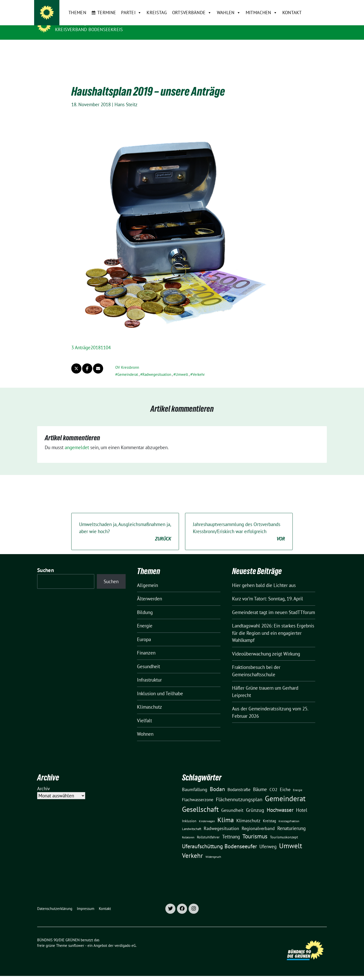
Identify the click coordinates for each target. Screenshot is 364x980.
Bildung (145, 604)
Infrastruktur (149, 672)
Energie (145, 618)
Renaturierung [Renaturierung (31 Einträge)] (291, 820)
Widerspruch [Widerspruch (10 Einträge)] (213, 849)
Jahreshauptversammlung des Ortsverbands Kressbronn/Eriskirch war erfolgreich (239, 524)
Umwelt (182, 367)
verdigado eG (125, 938)
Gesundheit (149, 659)
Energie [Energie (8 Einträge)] (298, 782)
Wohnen (145, 726)
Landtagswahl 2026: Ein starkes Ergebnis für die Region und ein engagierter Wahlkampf (273, 625)
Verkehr (199, 367)
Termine (97, 48)
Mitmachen (251, 48)
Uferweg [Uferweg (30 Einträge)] (268, 839)
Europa (144, 631)
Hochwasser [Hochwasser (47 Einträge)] (280, 802)
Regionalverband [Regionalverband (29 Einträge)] (258, 820)
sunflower (76, 938)
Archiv (43, 781)
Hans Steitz (126, 97)
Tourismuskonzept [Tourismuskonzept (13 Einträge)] (284, 829)
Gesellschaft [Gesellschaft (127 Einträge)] (200, 801)
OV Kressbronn (127, 360)
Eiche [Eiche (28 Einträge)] (285, 782)
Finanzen (146, 645)
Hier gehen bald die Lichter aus (264, 577)
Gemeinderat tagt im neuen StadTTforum (274, 604)
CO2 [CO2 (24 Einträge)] (273, 782)
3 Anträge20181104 (91, 340)
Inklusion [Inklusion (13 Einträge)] (189, 813)
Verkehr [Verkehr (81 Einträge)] (192, 848)
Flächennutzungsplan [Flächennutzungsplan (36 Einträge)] (239, 791)
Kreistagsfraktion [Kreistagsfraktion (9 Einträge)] (289, 813)
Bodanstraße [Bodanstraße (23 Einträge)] (239, 782)
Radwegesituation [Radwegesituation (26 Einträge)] (221, 821)
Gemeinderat (128, 367)
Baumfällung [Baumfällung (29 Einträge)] (195, 781)
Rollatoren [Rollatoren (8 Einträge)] (188, 830)
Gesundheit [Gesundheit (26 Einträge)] (232, 802)
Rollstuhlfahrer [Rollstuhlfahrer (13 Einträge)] (208, 829)
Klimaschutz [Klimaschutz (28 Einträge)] (248, 813)
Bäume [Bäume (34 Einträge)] (260, 781)
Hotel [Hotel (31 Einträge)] (302, 802)
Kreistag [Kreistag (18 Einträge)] (269, 813)
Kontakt (282, 48)
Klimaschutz (150, 699)
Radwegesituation (157, 367)
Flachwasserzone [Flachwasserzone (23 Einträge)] (198, 792)
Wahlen (218, 48)
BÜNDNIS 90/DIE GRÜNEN (86, 22)
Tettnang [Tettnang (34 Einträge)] (231, 829)
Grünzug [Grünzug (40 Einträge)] (255, 802)
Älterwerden (150, 591)
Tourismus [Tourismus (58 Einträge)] (255, 828)
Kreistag (147, 48)
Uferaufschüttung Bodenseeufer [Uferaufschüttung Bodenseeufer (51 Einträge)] (219, 838)
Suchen (45, 562)
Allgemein (147, 577)
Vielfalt (144, 713)
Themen (67, 48)
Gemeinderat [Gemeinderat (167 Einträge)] (285, 791)
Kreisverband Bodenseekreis (89, 29)
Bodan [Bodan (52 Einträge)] (217, 781)
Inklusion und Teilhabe (160, 686)
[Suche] (311, 6)
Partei (121, 48)
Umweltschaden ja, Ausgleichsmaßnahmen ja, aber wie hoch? (125, 524)
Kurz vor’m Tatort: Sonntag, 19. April (268, 591)
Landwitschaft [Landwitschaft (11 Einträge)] (192, 821)
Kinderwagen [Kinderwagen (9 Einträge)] (207, 813)
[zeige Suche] (318, 6)
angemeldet (77, 440)
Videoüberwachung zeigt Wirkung (266, 646)
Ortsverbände (182, 48)
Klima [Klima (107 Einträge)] (226, 812)
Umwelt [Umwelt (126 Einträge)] (291, 838)
